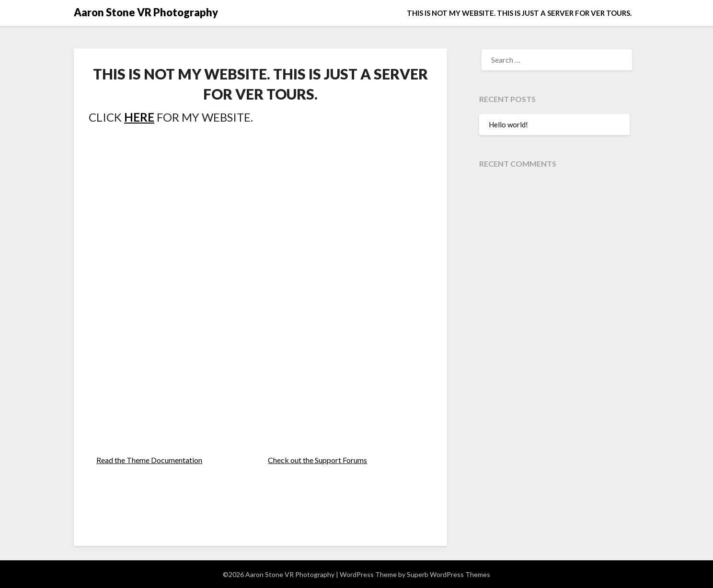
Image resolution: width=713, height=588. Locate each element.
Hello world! (508, 124)
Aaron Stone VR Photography (146, 12)
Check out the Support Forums (317, 460)
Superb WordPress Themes (448, 574)
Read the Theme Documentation (149, 460)
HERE (139, 117)
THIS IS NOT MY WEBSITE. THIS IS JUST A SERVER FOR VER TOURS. (519, 13)
